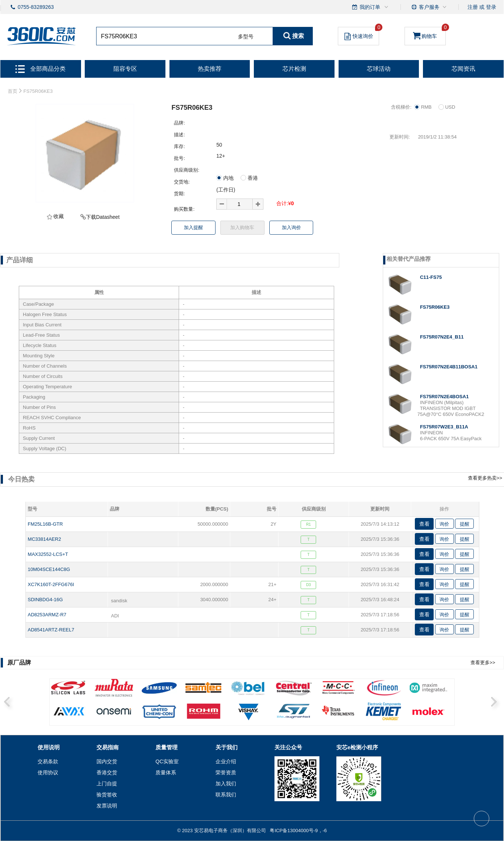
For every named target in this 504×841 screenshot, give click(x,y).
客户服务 (429, 7)
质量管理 (167, 747)
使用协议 (48, 772)
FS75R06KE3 (435, 307)
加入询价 (291, 227)
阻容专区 (125, 69)
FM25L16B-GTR (45, 524)
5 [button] (250, 715)
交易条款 (48, 761)
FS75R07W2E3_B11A (444, 427)
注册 (473, 7)
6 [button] (298, 715)
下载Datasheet (103, 217)
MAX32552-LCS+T (48, 554)
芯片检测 (294, 69)
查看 (424, 524)
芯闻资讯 (463, 69)
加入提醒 (193, 227)
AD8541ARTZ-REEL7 (51, 630)
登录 (491, 7)
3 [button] (153, 715)
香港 (249, 178)
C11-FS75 (431, 277)
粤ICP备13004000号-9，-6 (298, 831)
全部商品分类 (41, 69)
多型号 (246, 36)
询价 (444, 524)
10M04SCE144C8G (49, 569)
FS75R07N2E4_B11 (442, 337)
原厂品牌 (19, 663)
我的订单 (371, 7)
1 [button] (55, 715)
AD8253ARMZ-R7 (47, 615)
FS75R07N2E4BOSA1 (444, 397)
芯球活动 (379, 69)
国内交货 (107, 761)
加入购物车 (242, 227)
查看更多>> (483, 663)
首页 (13, 91)
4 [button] (201, 715)
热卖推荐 (210, 69)
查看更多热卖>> (485, 478)
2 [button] (104, 715)
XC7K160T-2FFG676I (51, 584)
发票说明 (107, 806)
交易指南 (108, 747)
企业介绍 (226, 761)
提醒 (465, 524)
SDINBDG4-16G (45, 600)
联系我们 (226, 795)
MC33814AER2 (44, 539)
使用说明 (49, 747)
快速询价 (362, 34)
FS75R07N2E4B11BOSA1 (449, 367)
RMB (426, 107)
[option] (252, 702)
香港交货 (107, 772)
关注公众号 (288, 747)
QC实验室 (167, 761)
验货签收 (107, 795)
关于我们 (227, 747)
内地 (228, 178)
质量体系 (166, 772)
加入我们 (226, 784)
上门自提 (107, 784)
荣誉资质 (226, 772)
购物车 (429, 33)
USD (447, 107)
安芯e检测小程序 (357, 747)
